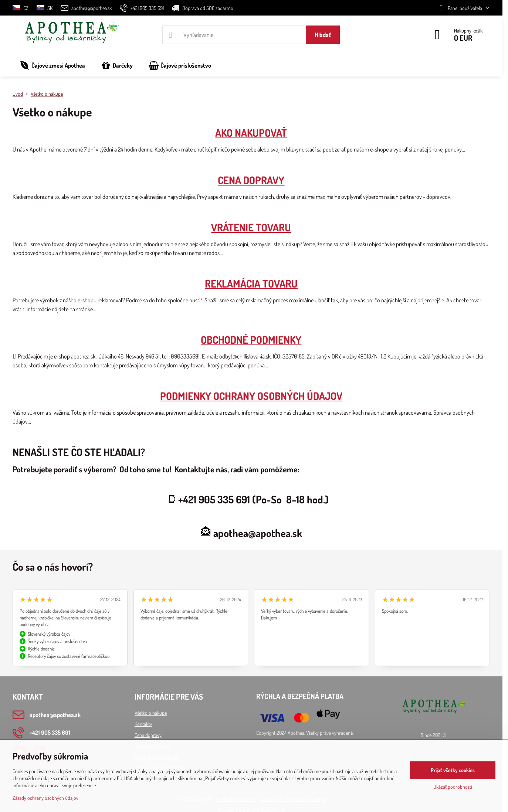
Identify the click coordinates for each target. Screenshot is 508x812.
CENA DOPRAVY (251, 180)
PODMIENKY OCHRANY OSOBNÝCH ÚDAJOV (251, 396)
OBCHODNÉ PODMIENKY (251, 340)
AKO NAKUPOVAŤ (251, 133)
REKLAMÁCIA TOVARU (251, 283)
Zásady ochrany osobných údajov (45, 798)
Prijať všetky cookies (453, 770)
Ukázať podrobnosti (453, 787)
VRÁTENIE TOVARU (251, 227)
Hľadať (323, 35)
